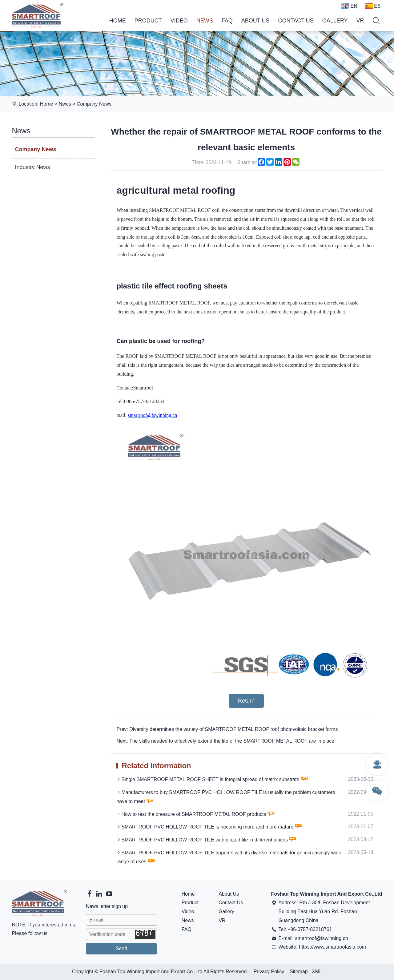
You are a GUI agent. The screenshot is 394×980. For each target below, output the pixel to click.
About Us (255, 21)
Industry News (32, 167)
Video (179, 21)
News (205, 21)
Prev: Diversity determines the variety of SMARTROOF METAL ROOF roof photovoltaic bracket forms (227, 729)
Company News (94, 104)
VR (360, 21)
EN (349, 6)
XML (317, 972)
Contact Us (296, 21)
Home (118, 21)
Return (246, 701)
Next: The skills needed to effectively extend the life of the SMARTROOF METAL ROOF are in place (225, 741)
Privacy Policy (269, 972)
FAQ (227, 21)
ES (373, 6)
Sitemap (299, 972)
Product (148, 21)
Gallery (335, 21)
